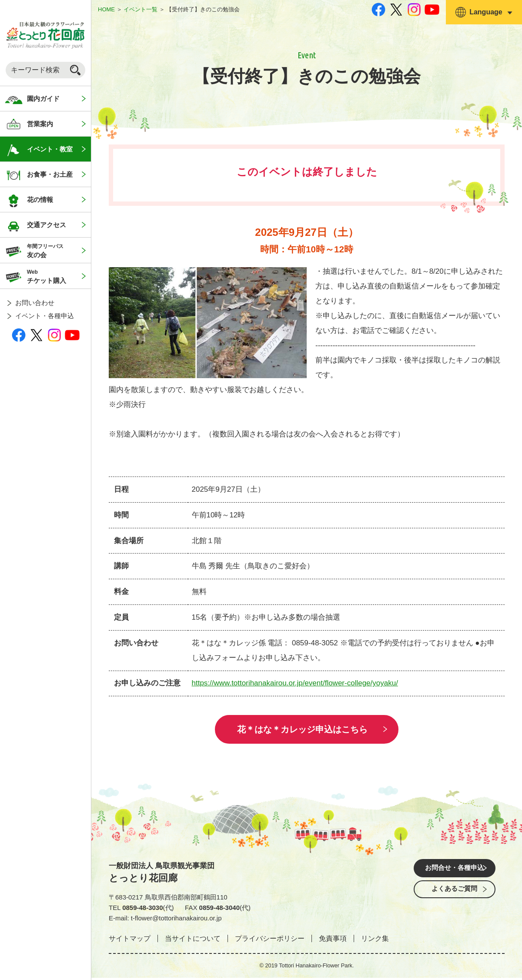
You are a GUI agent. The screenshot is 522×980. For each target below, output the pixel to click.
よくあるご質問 (455, 895)
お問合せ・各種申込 (455, 871)
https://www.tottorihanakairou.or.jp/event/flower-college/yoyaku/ (295, 683)
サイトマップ (130, 941)
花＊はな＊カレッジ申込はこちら (302, 730)
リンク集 (375, 941)
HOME (106, 9)
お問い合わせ (35, 303)
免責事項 (333, 941)
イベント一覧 (141, 9)
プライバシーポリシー (270, 941)
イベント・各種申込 (45, 316)
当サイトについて (193, 941)
